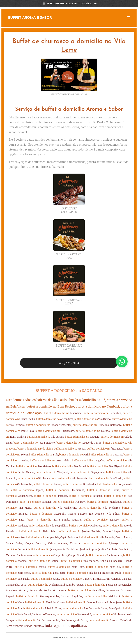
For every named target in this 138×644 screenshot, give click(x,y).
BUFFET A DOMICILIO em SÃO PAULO (69, 391)
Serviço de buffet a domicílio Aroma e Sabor (69, 109)
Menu (128, 18)
